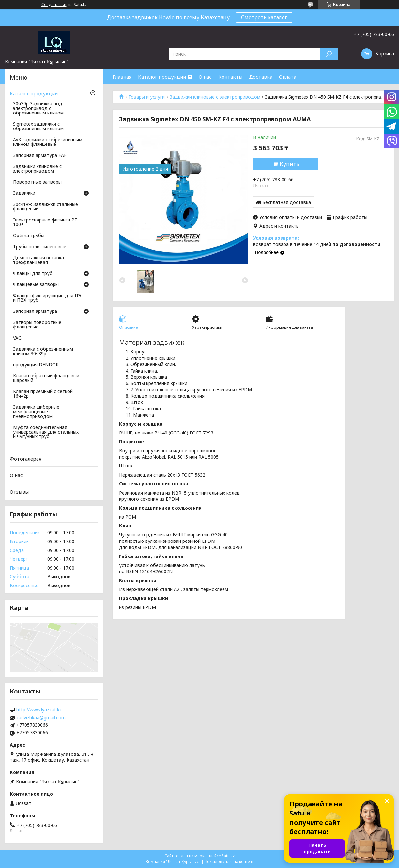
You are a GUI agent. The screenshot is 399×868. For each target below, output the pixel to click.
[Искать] (329, 54)
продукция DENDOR (36, 365)
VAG (17, 338)
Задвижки (24, 193)
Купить (289, 164)
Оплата (288, 77)
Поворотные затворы (37, 182)
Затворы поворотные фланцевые (37, 325)
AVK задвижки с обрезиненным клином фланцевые (48, 142)
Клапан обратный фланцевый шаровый (46, 378)
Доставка (261, 77)
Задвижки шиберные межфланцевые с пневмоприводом (36, 412)
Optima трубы (29, 236)
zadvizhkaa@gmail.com (41, 718)
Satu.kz (228, 856)
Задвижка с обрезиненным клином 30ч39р (43, 352)
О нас (205, 77)
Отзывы (19, 492)
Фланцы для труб (33, 274)
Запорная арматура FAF (40, 156)
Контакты (230, 77)
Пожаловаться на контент (229, 862)
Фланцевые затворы (36, 285)
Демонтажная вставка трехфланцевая (38, 260)
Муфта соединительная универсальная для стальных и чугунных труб (46, 432)
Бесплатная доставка (287, 202)
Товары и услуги (146, 97)
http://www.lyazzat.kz (39, 710)
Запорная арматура (35, 312)
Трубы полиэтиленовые (40, 247)
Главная (122, 77)
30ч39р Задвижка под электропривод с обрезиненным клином (38, 109)
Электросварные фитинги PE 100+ (45, 222)
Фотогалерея (26, 459)
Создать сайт (54, 5)
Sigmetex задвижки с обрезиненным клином (38, 127)
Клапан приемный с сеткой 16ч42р (43, 394)
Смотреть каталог (264, 17)
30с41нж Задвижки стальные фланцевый (46, 207)
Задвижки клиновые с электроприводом (215, 97)
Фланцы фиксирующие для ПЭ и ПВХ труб (47, 298)
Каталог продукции (162, 77)
